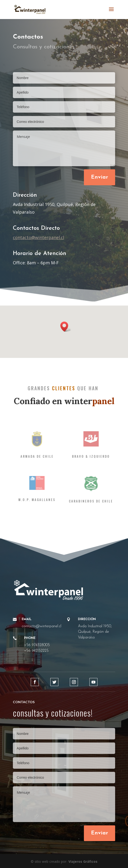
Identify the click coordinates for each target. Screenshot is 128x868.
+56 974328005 (37, 645)
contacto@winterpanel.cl (38, 237)
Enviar (100, 177)
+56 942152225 (36, 651)
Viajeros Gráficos (83, 861)
